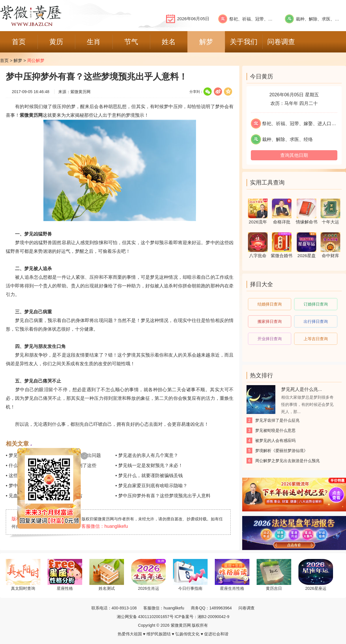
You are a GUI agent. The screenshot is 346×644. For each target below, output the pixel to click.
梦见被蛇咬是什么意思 (275, 430)
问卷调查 (247, 608)
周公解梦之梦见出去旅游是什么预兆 (287, 461)
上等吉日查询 (316, 339)
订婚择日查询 (316, 304)
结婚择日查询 (270, 304)
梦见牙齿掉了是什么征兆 (277, 420)
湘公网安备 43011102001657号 (145, 617)
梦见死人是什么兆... (301, 389)
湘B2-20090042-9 (214, 617)
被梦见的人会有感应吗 (275, 440)
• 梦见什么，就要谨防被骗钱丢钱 (149, 476)
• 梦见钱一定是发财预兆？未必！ (149, 465)
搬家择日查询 (270, 321)
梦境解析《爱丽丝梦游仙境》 (281, 451)
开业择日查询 (270, 339)
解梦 (18, 60)
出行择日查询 (316, 321)
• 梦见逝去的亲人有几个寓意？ (147, 455)
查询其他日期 (294, 155)
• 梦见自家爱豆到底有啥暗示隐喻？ (151, 486)
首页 (4, 60)
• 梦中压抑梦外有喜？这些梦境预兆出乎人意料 (163, 496)
